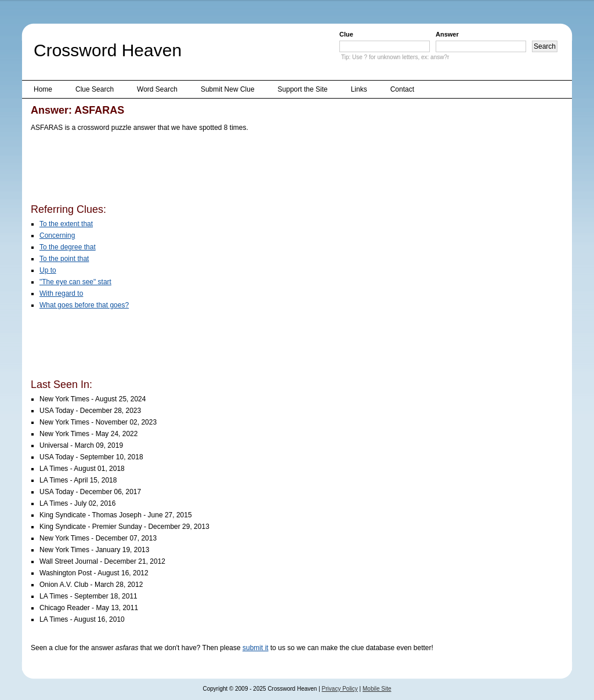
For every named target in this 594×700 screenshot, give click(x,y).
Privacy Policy (340, 689)
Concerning (57, 235)
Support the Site (303, 89)
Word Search (157, 89)
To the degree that (68, 247)
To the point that (64, 259)
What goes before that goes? (84, 305)
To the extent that (66, 224)
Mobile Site (377, 689)
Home (43, 89)
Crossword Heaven (108, 50)
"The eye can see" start (75, 282)
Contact (402, 89)
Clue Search (95, 89)
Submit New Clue (228, 89)
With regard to (61, 293)
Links (359, 89)
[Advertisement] (242, 170)
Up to (48, 270)
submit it (256, 648)
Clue (346, 34)
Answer (447, 34)
